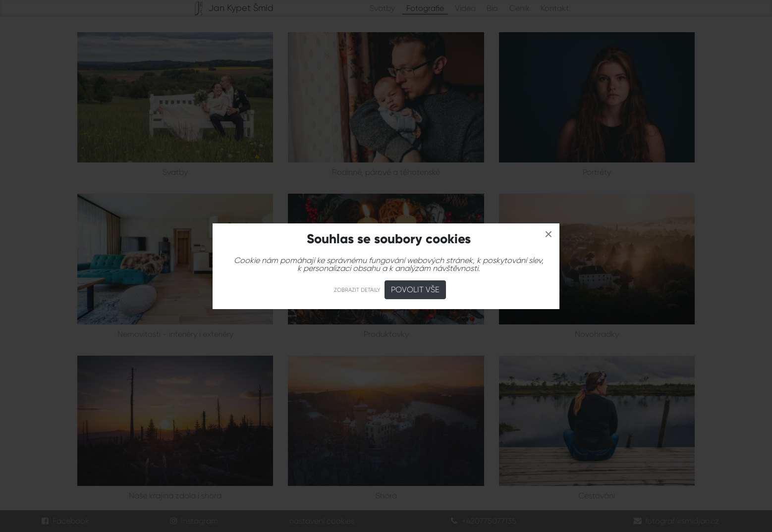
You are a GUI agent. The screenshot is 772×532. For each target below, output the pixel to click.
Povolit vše (415, 290)
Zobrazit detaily (357, 290)
